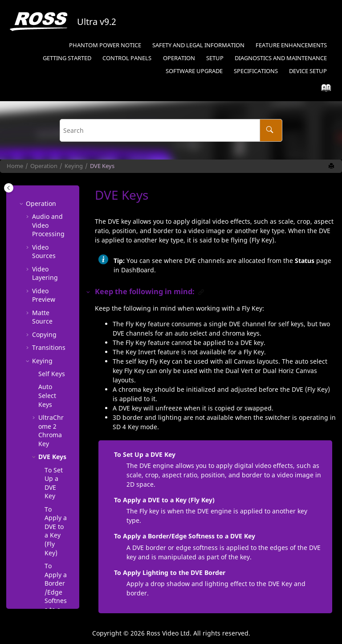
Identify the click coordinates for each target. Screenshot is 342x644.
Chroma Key (51, 225)
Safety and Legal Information (198, 45)
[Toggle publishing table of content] (9, 188)
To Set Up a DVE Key (54, 277)
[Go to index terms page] (324, 90)
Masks (48, 522)
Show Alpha (47, 504)
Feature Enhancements (291, 45)
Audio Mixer (41, 583)
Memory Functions (47, 561)
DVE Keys (102, 166)
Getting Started (67, 58)
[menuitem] (105, 46)
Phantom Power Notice (105, 45)
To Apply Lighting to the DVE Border (55, 461)
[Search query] (171, 130)
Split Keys (45, 539)
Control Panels (127, 58)
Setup (215, 58)
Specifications (256, 71)
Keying (74, 166)
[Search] (271, 130)
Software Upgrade (194, 71)
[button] (35, 212)
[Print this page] (332, 166)
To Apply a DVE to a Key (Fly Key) (164, 500)
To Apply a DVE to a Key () (56, 325)
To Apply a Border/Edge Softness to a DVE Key (56, 390)
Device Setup (308, 71)
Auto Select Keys (47, 189)
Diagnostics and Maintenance (281, 58)
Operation (179, 58)
